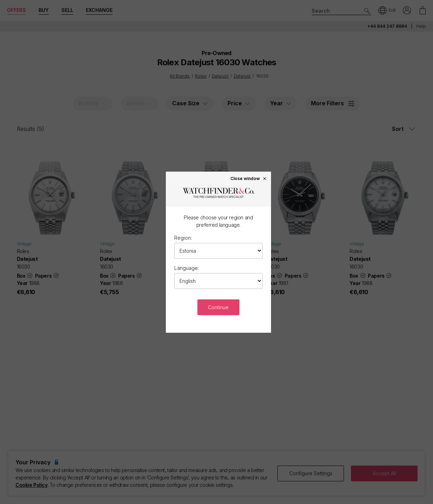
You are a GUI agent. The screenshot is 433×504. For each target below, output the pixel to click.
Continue (218, 307)
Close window (249, 178)
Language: (187, 268)
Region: (183, 238)
